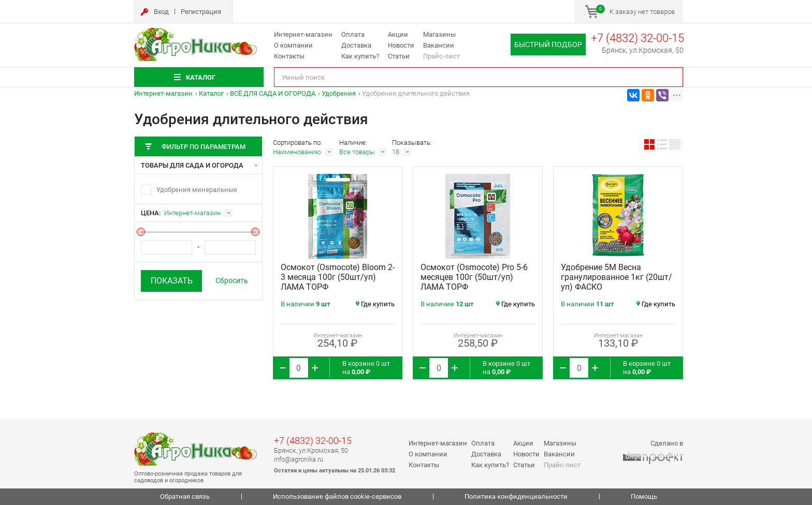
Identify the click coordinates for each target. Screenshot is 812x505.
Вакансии (439, 45)
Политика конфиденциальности (516, 496)
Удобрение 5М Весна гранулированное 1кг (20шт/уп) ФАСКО (617, 277)
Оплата (353, 34)
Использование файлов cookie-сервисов (337, 496)
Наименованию (297, 152)
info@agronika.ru (299, 459)
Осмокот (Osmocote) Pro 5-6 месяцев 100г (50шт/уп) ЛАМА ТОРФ (474, 277)
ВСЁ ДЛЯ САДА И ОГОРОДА (273, 93)
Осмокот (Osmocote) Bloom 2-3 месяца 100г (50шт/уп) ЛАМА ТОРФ (338, 277)
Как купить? (360, 56)
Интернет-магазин (303, 34)
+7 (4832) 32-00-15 (637, 38)
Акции (398, 34)
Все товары (357, 152)
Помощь (644, 496)
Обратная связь (185, 496)
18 (396, 152)
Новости (401, 45)
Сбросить (232, 280)
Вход (161, 12)
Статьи (399, 56)
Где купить (375, 304)
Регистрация (201, 12)
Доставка (356, 45)
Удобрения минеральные (197, 190)
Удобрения (339, 93)
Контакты (289, 56)
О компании (293, 45)
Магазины (439, 34)
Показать (172, 281)
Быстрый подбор (548, 44)
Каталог (211, 93)
